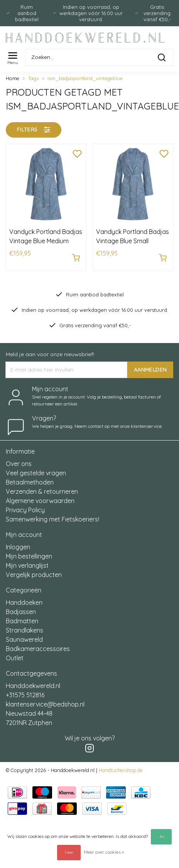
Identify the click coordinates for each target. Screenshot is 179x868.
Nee (69, 852)
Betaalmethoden (30, 482)
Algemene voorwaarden (40, 501)
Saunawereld (24, 639)
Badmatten (22, 621)
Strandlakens (24, 630)
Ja (161, 837)
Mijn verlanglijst (27, 565)
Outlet (15, 658)
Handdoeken (24, 602)
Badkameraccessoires (38, 649)
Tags (33, 78)
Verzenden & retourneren (42, 491)
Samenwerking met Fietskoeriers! (52, 519)
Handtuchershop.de (121, 770)
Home (13, 78)
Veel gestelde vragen (36, 473)
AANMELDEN (150, 369)
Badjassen (21, 612)
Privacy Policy (25, 510)
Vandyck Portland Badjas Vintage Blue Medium (46, 236)
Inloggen (18, 547)
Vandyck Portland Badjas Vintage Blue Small (133, 236)
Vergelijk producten (34, 575)
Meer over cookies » (104, 852)
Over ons (19, 464)
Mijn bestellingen (29, 556)
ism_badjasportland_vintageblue (85, 78)
